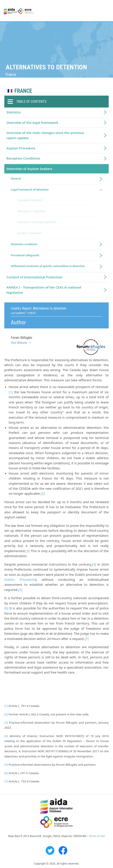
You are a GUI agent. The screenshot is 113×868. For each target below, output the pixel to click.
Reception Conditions (23, 158)
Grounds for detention (30, 200)
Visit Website (19, 343)
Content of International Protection (35, 277)
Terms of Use (97, 836)
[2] (43, 493)
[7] (87, 639)
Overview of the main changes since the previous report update (45, 135)
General (16, 179)
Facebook (63, 850)
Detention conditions (24, 244)
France (23, 91)
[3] (27, 551)
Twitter (50, 850)
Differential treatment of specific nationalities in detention (48, 266)
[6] (6, 608)
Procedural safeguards (25, 255)
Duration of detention (30, 233)
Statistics (14, 112)
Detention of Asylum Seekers (29, 169)
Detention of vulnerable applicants (37, 222)
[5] (20, 590)
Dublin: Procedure (20, 579)
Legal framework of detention (30, 190)
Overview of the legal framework (32, 122)
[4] (94, 564)
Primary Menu (106, 11)
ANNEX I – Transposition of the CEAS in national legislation (44, 290)
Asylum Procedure (21, 148)
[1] (11, 392)
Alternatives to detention (31, 211)
